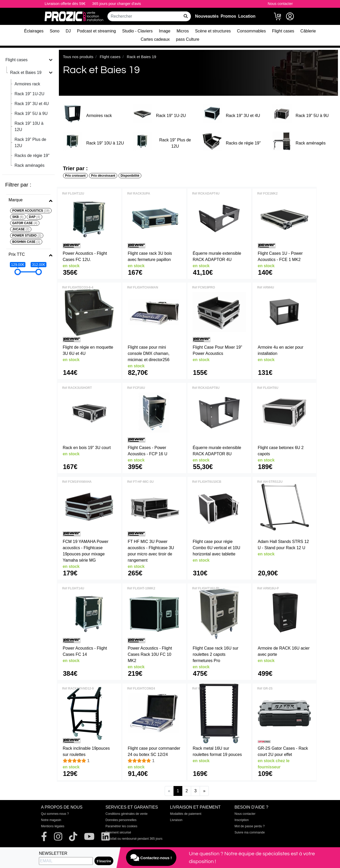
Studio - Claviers (137, 31)
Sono (55, 31)
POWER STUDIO (27, 236)
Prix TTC (17, 254)
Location (247, 16)
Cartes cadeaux (155, 39)
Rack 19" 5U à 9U (31, 113)
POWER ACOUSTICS (31, 211)
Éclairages (34, 31)
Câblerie (308, 31)
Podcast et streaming (96, 31)
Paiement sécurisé (118, 832)
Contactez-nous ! (151, 858)
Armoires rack (27, 84)
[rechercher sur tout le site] (186, 16)
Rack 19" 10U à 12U (29, 126)
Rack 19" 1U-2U (29, 94)
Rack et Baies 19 (26, 73)
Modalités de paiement (186, 814)
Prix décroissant (103, 176)
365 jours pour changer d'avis (116, 4)
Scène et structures (213, 31)
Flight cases (283, 31)
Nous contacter (280, 4)
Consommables (251, 31)
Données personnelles (121, 820)
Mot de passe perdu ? (249, 826)
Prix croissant (75, 176)
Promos (228, 16)
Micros (183, 31)
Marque (16, 200)
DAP (34, 217)
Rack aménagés (30, 165)
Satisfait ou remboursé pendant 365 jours (134, 839)
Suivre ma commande (250, 832)
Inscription (242, 820)
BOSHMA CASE (26, 242)
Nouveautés (207, 16)
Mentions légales (53, 826)
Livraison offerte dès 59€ (65, 4)
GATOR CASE (25, 223)
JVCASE (21, 229)
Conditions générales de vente (127, 814)
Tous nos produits (78, 57)
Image (164, 31)
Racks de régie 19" (32, 156)
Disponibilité (130, 176)
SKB (18, 217)
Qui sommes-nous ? (55, 814)
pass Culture (188, 39)
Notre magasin (51, 820)
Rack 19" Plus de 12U (30, 143)
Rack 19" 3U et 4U (32, 104)
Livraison (176, 820)
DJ (68, 31)
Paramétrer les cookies (122, 826)
